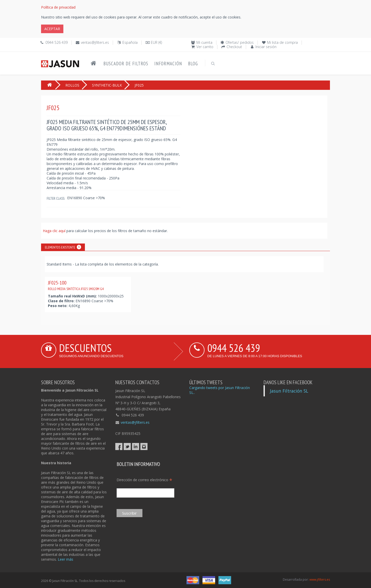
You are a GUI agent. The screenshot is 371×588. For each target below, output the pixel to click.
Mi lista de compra (282, 42)
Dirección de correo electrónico (144, 480)
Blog (193, 64)
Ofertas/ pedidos (240, 42)
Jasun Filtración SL (289, 391)
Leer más (66, 559)
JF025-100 (76, 285)
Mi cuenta (204, 42)
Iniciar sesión (266, 47)
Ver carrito (205, 47)
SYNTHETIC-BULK (107, 85)
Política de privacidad (58, 7)
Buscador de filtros (126, 64)
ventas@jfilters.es (95, 42)
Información (168, 64)
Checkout (234, 47)
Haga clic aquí (55, 231)
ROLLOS (72, 85)
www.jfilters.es (320, 580)
